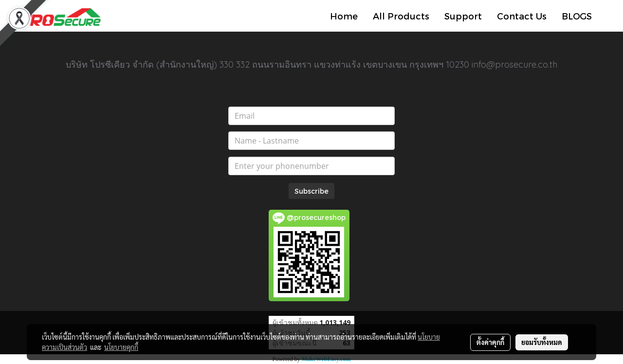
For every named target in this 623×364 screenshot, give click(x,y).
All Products (401, 16)
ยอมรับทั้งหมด (542, 342)
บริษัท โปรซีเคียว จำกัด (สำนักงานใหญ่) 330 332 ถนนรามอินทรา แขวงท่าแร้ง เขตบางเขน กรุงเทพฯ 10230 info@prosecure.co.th (311, 64)
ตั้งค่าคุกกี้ (490, 342)
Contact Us (522, 16)
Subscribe (311, 191)
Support (463, 16)
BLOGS (577, 16)
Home (344, 16)
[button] (608, 16)
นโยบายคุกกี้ (121, 347)
